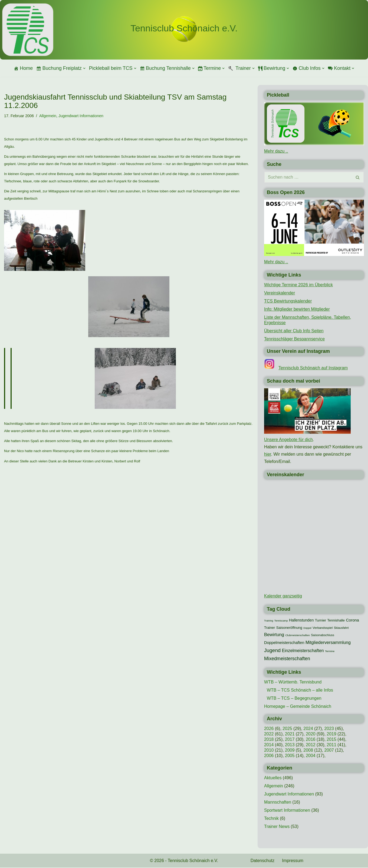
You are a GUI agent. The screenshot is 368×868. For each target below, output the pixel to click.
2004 (311, 756)
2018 (269, 740)
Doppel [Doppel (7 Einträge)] (307, 629)
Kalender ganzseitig (283, 596)
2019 (332, 735)
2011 (332, 746)
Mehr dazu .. (276, 151)
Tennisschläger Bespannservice (295, 339)
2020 (311, 735)
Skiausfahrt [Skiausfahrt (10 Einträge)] (341, 628)
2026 (269, 729)
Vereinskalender (280, 293)
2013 (290, 746)
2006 (269, 756)
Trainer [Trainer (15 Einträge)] (270, 628)
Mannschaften (278, 803)
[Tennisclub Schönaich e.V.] (184, 28)
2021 (290, 735)
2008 (308, 751)
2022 (269, 735)
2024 (308, 729)
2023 (329, 729)
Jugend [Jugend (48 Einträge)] (272, 651)
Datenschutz (263, 861)
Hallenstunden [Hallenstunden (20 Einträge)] (301, 621)
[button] (84, 68)
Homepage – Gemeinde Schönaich (298, 707)
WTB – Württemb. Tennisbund (293, 683)
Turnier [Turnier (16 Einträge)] (321, 621)
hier (268, 454)
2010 (269, 751)
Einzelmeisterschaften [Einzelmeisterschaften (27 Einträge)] (303, 651)
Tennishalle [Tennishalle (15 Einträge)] (336, 621)
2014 (269, 746)
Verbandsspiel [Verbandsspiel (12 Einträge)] (323, 628)
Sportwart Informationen (287, 811)
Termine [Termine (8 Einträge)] (330, 652)
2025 (287, 729)
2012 (311, 746)
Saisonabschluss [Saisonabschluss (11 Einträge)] (323, 636)
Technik (271, 819)
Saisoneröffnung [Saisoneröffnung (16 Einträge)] (289, 628)
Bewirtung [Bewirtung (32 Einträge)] (274, 635)
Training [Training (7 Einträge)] (269, 621)
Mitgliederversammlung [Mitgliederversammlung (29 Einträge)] (328, 643)
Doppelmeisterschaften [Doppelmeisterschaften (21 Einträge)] (284, 643)
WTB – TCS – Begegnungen (294, 699)
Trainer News (277, 827)
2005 (290, 756)
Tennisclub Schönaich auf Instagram (313, 368)
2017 (290, 740)
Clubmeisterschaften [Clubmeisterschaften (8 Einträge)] (297, 636)
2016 (311, 740)
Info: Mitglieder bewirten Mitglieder (297, 309)
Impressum (293, 861)
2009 (290, 751)
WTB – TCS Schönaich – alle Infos (300, 691)
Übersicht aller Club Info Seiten (294, 331)
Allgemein (48, 116)
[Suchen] (308, 177)
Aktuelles (273, 779)
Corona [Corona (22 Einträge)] (352, 621)
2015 (332, 740)
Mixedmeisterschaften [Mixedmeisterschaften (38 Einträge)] (287, 659)
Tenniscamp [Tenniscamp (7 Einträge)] (281, 621)
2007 (329, 751)
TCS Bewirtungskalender (288, 301)
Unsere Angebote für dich (289, 440)
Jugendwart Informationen (81, 116)
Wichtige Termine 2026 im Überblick (299, 285)
